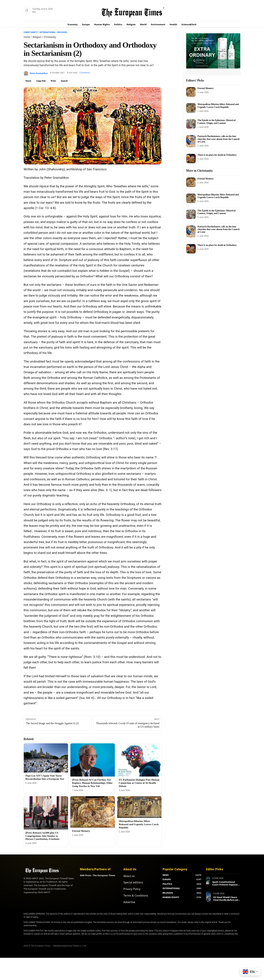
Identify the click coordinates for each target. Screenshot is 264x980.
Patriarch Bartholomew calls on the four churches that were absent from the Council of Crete (218, 139)
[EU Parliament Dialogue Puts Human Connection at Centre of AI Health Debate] (139, 760)
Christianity (31, 32)
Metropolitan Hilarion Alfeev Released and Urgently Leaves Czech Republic (139, 824)
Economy (73, 24)
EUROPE (167, 879)
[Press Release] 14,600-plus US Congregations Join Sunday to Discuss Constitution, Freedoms (42, 836)
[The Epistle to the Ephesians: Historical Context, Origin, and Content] (191, 124)
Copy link (41, 81)
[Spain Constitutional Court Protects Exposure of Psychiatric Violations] (208, 881)
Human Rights (102, 24)
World (143, 24)
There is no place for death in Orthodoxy (217, 155)
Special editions (133, 882)
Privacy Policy (132, 889)
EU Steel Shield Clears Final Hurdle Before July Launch (226, 900)
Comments (85, 73)
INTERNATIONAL (171, 888)
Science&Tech (189, 24)
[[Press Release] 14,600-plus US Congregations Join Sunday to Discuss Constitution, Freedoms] (46, 813)
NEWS (166, 875)
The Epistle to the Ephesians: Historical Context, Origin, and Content (217, 122)
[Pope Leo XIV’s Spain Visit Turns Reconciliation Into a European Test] (46, 758)
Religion (131, 24)
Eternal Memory (81, 831)
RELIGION (168, 893)
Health (173, 24)
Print (53, 81)
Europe (86, 24)
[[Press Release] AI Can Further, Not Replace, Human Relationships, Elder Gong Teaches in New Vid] (93, 760)
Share (28, 81)
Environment (158, 24)
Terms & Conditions (136, 896)
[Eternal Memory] (93, 812)
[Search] (27, 10)
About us (129, 876)
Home (27, 37)
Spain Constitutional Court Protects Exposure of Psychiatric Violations (226, 884)
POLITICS (167, 884)
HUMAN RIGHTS (171, 897)
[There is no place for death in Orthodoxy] (191, 159)
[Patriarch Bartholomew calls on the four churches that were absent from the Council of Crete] (191, 141)
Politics (118, 24)
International (48, 32)
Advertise (129, 902)
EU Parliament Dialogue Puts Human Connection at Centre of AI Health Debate (139, 783)
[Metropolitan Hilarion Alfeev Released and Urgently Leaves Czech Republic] (139, 807)
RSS (34, 12)
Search (64, 81)
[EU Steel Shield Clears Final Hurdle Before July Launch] (208, 897)
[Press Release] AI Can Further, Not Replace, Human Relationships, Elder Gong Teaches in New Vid (92, 783)
